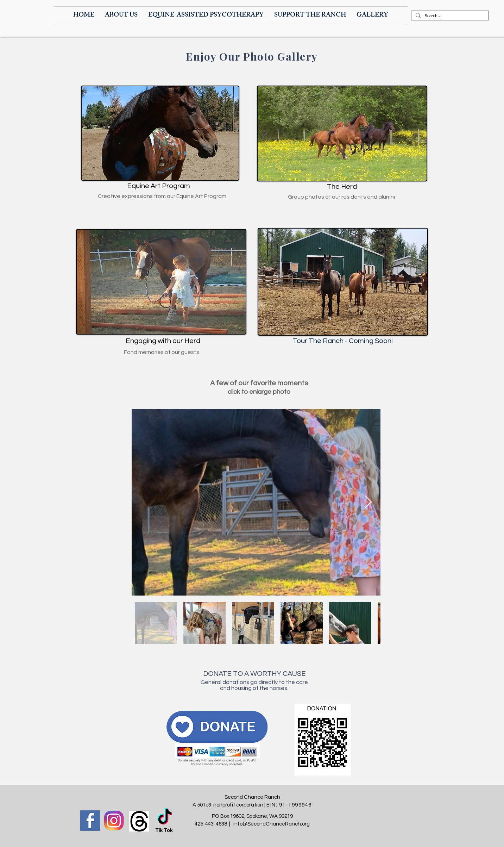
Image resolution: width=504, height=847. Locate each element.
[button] (121, 16)
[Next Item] (368, 502)
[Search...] (449, 17)
